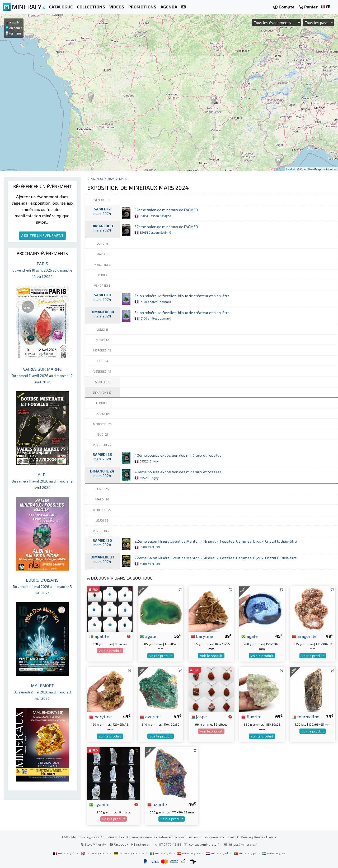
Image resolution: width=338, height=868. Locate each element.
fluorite (251, 716)
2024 (111, 179)
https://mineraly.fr (243, 844)
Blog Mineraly (93, 844)
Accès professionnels (206, 837)
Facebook (119, 844)
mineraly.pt (246, 853)
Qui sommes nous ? (140, 837)
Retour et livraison (172, 837)
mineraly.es (189, 853)
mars (123, 179)
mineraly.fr (64, 853)
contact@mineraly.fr (205, 844)
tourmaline (306, 716)
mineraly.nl (217, 853)
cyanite (99, 804)
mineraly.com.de (129, 853)
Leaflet (291, 169)
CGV (65, 837)
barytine (202, 636)
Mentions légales (84, 837)
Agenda (97, 179)
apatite (99, 636)
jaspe (199, 716)
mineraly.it (161, 853)
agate (148, 636)
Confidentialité (112, 837)
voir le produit (110, 651)
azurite (150, 716)
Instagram (141, 844)
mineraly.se (274, 853)
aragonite (304, 636)
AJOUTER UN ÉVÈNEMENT (42, 236)
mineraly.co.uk (95, 853)
